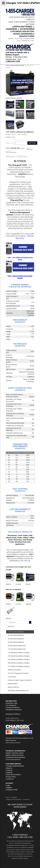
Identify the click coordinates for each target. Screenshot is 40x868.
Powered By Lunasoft (13, 743)
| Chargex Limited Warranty (15, 766)
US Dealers (14, 797)
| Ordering (9, 770)
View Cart (11, 626)
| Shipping (9, 772)
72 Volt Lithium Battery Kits (17, 649)
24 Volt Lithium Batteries (16, 635)
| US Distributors (11, 705)
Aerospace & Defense (13, 714)
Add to (30, 149)
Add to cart (32, 143)
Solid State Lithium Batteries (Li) (18, 691)
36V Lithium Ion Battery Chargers (19, 659)
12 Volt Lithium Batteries (16, 632)
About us (9, 768)
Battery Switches (13, 687)
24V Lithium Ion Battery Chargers (19, 656)
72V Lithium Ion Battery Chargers (19, 666)
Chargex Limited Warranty (14, 799)
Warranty (31, 524)
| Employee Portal (12, 790)
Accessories (12, 677)
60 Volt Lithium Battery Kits (17, 646)
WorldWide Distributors (14, 710)
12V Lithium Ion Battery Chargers (19, 653)
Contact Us (10, 779)
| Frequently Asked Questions (15, 757)
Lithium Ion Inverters (15, 670)
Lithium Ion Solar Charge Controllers (20, 680)
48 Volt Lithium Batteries (16, 642)
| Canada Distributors (13, 708)
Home (7, 797)
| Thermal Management (13, 759)
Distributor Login (12, 703)
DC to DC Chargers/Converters (18, 673)
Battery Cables (13, 684)
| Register (9, 788)
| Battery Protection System (15, 753)
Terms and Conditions (14, 775)
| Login (8, 785)
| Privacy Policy (11, 777)
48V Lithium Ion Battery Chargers (19, 663)
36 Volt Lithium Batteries (16, 639)
